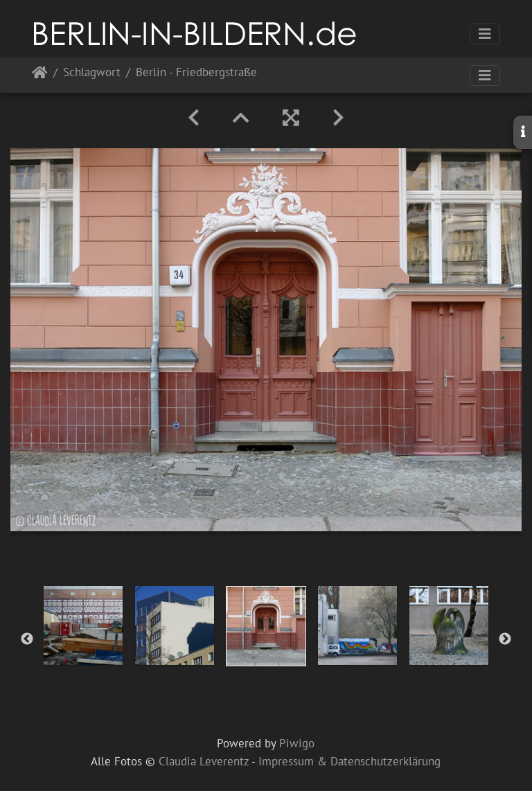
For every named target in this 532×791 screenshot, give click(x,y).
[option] (83, 625)
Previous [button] (27, 639)
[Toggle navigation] (485, 34)
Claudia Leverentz (204, 761)
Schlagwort (92, 73)
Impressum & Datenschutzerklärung (349, 761)
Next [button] (505, 639)
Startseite (40, 75)
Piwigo (297, 743)
